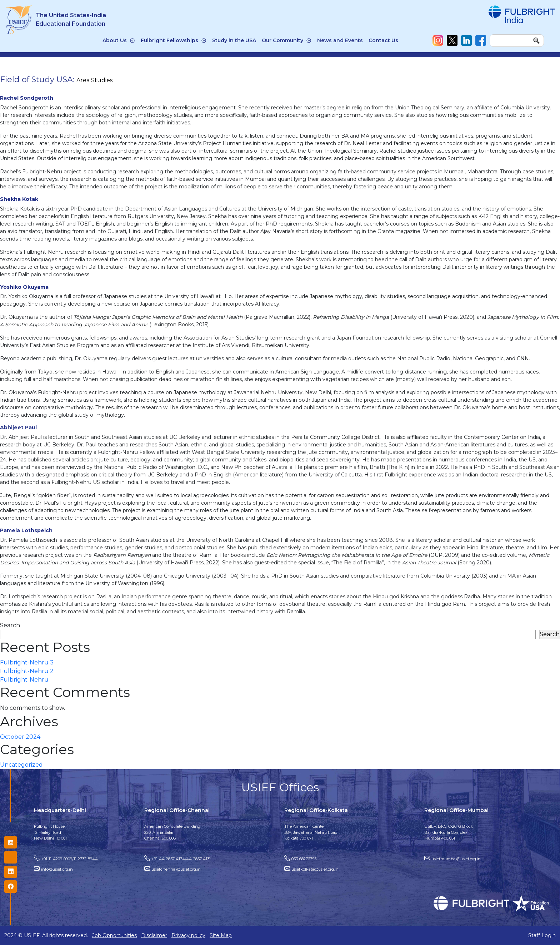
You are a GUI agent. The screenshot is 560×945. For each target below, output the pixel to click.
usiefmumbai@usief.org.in (456, 859)
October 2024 (20, 737)
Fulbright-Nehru (24, 680)
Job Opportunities (114, 935)
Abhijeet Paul (18, 427)
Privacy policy (188, 935)
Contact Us (383, 40)
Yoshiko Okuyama (24, 287)
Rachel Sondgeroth (27, 98)
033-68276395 (304, 859)
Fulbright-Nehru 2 (27, 671)
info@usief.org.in (57, 869)
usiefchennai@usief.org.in (176, 869)
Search (10, 625)
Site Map (221, 935)
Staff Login (542, 935)
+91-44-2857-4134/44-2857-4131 (181, 859)
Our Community (282, 40)
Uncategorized (21, 765)
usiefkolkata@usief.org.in (315, 869)
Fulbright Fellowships (169, 40)
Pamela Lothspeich (26, 530)
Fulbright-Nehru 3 (27, 662)
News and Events (340, 40)
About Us (115, 40)
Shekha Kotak (19, 199)
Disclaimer (154, 935)
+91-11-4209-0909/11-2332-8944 (69, 859)
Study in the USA (234, 40)
